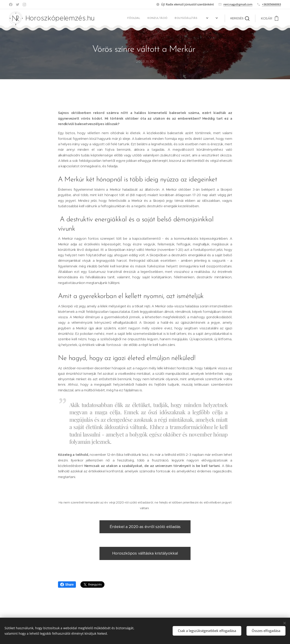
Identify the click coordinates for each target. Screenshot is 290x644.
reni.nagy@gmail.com (238, 4)
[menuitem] (148, 18)
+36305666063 (271, 4)
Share (67, 585)
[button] (240, 18)
